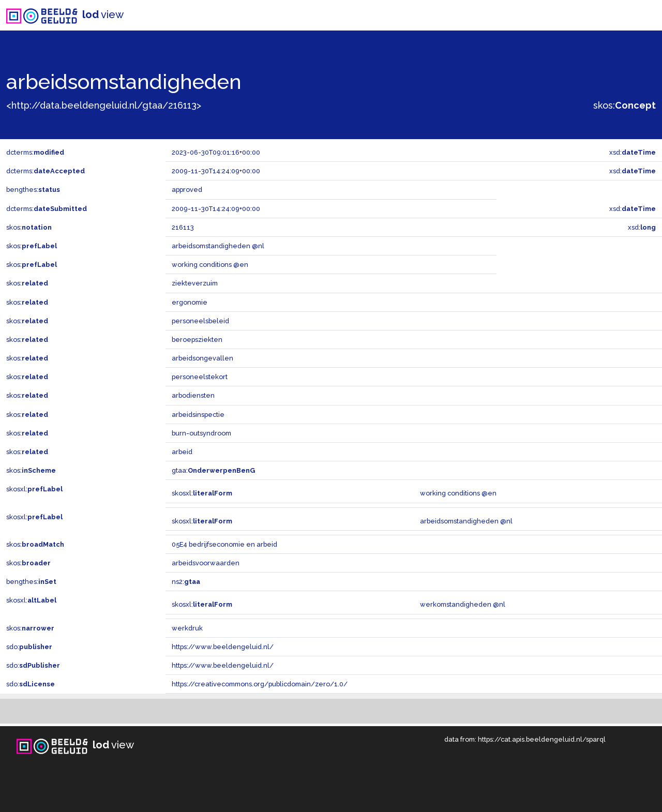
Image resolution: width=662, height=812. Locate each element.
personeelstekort (200, 377)
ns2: (186, 582)
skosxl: (34, 489)
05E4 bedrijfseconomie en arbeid (224, 544)
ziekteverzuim (195, 283)
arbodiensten (193, 395)
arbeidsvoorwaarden (206, 563)
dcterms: (35, 152)
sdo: (29, 647)
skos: (625, 105)
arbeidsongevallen (202, 358)
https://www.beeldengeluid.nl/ (223, 647)
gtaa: (213, 470)
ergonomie (190, 302)
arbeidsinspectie (198, 415)
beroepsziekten (197, 340)
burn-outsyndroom (201, 433)
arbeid (182, 452)
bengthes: (33, 190)
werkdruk (187, 628)
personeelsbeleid (200, 321)
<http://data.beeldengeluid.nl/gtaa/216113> (104, 105)
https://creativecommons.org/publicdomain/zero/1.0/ (260, 684)
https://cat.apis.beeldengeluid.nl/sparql (542, 739)
